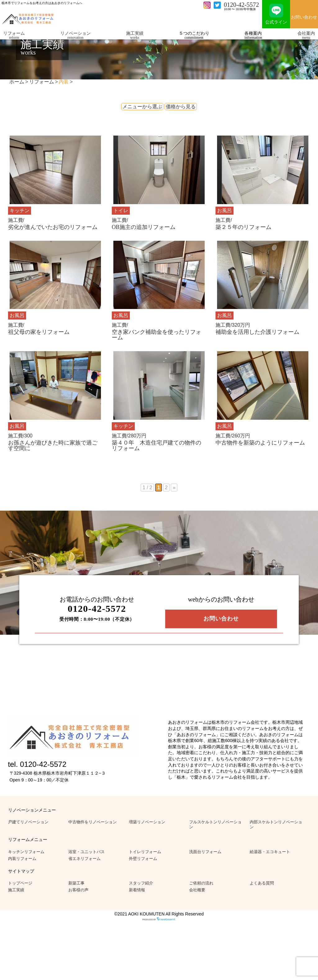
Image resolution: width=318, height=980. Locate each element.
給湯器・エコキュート (270, 852)
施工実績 (135, 35)
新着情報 (137, 890)
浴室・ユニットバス (86, 852)
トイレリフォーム (145, 852)
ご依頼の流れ (201, 883)
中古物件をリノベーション (93, 822)
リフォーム (14, 35)
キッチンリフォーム (26, 852)
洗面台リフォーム (205, 852)
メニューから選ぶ (142, 107)
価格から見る (181, 107)
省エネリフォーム (84, 859)
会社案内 (306, 35)
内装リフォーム (22, 859)
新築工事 (76, 883)
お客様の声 (78, 890)
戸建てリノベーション (28, 822)
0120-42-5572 (241, 5)
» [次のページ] (174, 488)
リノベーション (75, 35)
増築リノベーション (147, 822)
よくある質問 (262, 883)
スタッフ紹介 (141, 883)
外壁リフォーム (143, 859)
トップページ (20, 883)
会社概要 (197, 890)
